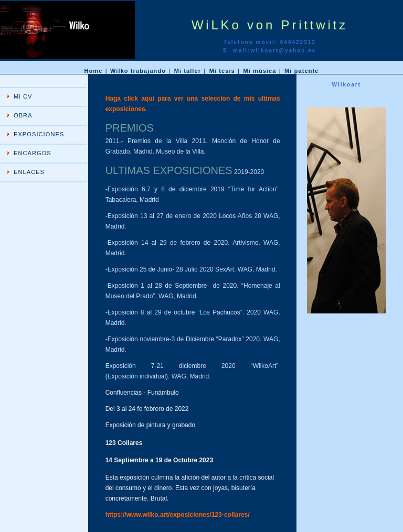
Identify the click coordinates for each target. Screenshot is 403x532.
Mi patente (301, 71)
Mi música (259, 71)
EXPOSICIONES (39, 134)
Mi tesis (222, 71)
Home (93, 71)
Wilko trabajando (137, 71)
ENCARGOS (33, 153)
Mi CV (23, 96)
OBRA (23, 115)
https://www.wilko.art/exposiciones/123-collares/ (178, 515)
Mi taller (188, 71)
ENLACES (29, 172)
